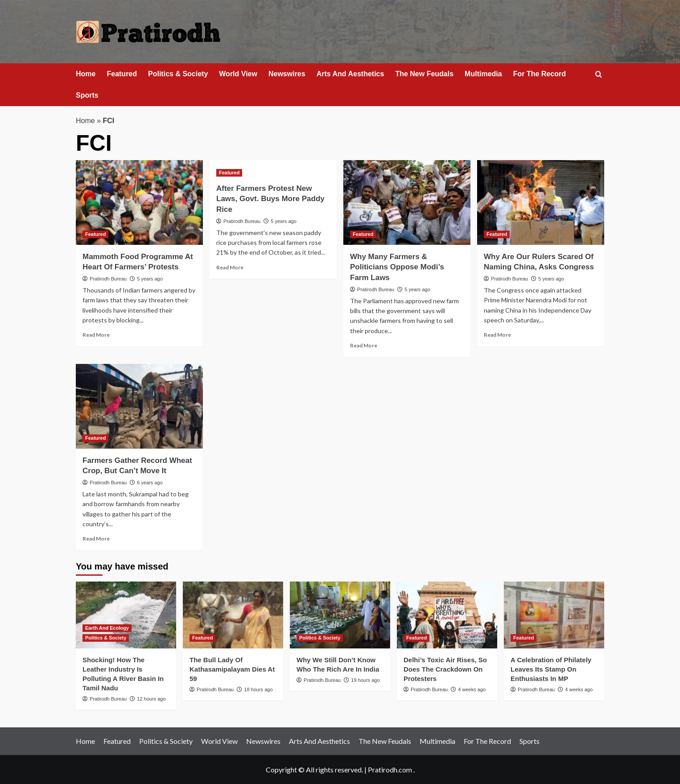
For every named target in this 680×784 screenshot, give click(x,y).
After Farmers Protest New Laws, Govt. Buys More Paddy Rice (270, 199)
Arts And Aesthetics (350, 74)
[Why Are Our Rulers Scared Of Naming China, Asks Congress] (541, 202)
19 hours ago (365, 680)
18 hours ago (258, 689)
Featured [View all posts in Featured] (95, 234)
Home (86, 74)
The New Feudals (424, 74)
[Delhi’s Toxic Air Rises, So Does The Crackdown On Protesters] (447, 615)
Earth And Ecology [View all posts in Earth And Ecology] (107, 628)
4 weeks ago (472, 689)
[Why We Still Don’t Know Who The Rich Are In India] (340, 615)
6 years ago (150, 483)
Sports (87, 95)
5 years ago (150, 279)
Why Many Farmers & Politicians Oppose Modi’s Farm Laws (397, 267)
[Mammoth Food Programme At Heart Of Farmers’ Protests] (139, 202)
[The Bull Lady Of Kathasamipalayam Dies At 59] (233, 615)
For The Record (540, 74)
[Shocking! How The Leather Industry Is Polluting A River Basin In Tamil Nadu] (126, 615)
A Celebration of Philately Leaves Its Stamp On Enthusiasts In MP (551, 669)
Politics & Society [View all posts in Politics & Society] (106, 638)
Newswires (287, 74)
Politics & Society (178, 74)
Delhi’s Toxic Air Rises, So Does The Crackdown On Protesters (445, 669)
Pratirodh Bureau (108, 279)
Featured (122, 74)
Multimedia (483, 74)
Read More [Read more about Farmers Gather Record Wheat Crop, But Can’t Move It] (96, 538)
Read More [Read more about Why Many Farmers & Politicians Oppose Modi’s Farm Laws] (364, 345)
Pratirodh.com (390, 770)
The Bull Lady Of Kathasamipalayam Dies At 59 (232, 669)
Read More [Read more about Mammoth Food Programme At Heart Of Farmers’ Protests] (96, 335)
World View (238, 74)
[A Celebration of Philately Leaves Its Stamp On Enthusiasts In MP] (554, 615)
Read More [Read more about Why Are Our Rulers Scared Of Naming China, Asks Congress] (497, 335)
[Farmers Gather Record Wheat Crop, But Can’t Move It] (139, 406)
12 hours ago (151, 699)
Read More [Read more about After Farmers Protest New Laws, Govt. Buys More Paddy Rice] (230, 267)
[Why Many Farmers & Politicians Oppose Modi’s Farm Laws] (407, 202)
